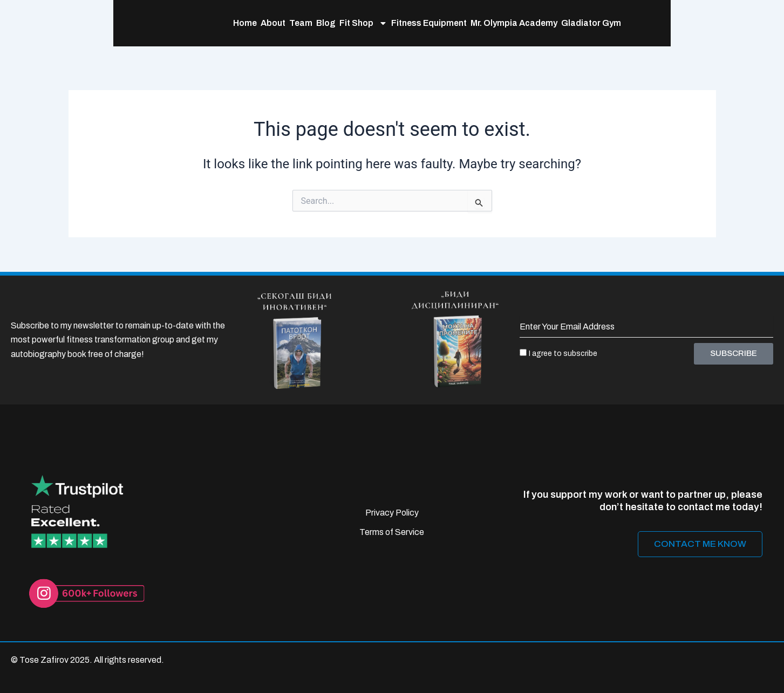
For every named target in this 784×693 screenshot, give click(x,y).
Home (178, 27)
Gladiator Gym (524, 27)
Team (233, 27)
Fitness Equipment (362, 27)
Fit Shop (296, 28)
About (206, 27)
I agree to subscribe (563, 354)
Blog (258, 27)
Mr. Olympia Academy (447, 27)
